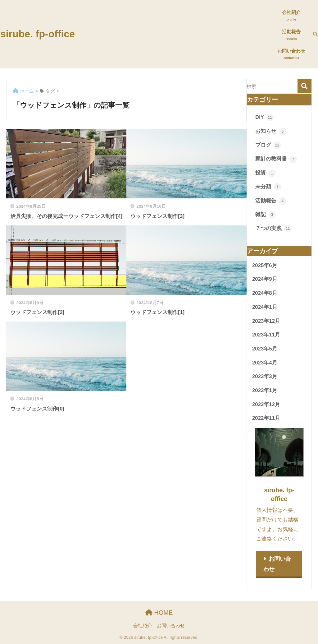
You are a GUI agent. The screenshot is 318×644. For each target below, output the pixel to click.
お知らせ (271, 132)
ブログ (268, 145)
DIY (264, 118)
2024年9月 (265, 279)
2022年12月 (266, 404)
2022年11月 (266, 418)
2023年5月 (265, 349)
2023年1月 (265, 390)
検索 (304, 86)
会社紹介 (143, 626)
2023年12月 (266, 321)
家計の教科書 (276, 159)
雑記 (266, 215)
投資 (266, 173)
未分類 (268, 187)
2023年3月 (265, 376)
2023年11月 (266, 335)
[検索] (311, 34)
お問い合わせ (277, 564)
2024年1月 (265, 307)
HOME (159, 613)
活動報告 (271, 201)
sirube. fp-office (38, 34)
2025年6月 (265, 265)
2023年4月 (265, 363)
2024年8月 (265, 293)
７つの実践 (273, 229)
